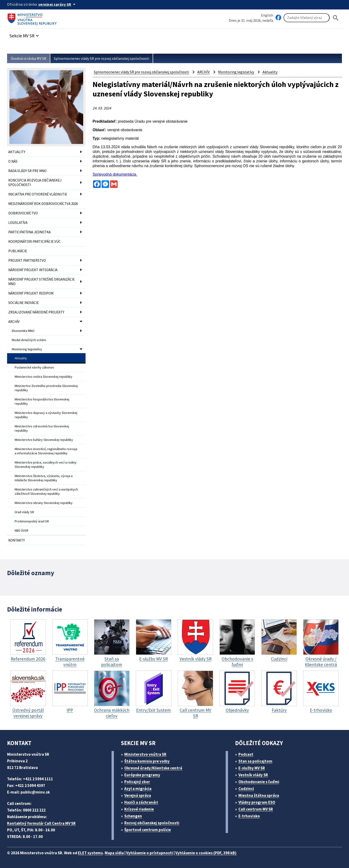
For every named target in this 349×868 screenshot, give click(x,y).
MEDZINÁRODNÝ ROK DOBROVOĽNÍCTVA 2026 (43, 204)
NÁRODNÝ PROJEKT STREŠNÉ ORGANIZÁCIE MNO (41, 282)
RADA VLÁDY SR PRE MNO (27, 171)
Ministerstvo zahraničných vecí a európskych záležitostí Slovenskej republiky (46, 491)
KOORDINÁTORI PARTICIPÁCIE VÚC (34, 241)
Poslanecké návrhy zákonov (34, 367)
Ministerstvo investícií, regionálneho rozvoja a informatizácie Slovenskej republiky (46, 451)
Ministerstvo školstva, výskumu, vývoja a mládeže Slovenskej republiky (44, 478)
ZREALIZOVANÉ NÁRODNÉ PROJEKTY (36, 312)
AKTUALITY (17, 152)
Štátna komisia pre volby (147, 761)
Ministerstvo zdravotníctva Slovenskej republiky (42, 428)
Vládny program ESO (257, 802)
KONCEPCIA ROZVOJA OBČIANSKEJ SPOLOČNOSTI (35, 182)
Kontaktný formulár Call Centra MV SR (41, 823)
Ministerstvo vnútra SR (145, 754)
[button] (25, 34)
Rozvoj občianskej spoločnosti (152, 823)
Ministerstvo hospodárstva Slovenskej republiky (42, 401)
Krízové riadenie (139, 809)
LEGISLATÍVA (18, 223)
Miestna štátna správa (259, 795)
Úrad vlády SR (24, 512)
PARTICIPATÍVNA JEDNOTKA (29, 232)
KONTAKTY (17, 540)
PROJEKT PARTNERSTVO (27, 260)
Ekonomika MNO (23, 331)
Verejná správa (138, 795)
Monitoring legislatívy (27, 349)
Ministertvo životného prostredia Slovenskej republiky (46, 388)
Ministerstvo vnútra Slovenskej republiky (43, 377)
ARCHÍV (14, 322)
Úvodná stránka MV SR (28, 58)
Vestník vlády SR (253, 775)
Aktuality (21, 358)
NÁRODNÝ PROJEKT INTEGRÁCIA (33, 270)
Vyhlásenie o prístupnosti (150, 853)
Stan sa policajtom (255, 761)
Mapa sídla (114, 853)
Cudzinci (246, 789)
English (267, 15)
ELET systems (90, 853)
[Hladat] (336, 18)
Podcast (246, 754)
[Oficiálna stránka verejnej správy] (58, 4)
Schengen (133, 816)
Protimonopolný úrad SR (32, 521)
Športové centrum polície (148, 830)
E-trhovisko (249, 816)
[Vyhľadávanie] (307, 18)
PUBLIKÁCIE (18, 251)
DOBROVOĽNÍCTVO (23, 213)
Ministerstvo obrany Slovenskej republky (44, 503)
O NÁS (13, 161)
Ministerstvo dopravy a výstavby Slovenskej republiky (46, 415)
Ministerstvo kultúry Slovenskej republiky (44, 440)
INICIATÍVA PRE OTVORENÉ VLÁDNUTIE (38, 194)
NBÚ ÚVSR (22, 530)
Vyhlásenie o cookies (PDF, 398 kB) (206, 853)
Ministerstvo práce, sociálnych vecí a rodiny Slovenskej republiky (46, 464)
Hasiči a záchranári (141, 802)
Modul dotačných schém (29, 340)
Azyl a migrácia (138, 789)
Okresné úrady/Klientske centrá (153, 768)
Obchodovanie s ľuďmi (259, 782)
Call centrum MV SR (256, 809)
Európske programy (142, 775)
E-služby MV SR (252, 768)
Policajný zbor (137, 782)
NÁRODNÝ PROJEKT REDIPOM (31, 293)
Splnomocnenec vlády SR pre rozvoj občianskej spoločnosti (101, 58)
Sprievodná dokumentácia (115, 174)
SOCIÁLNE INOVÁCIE (24, 303)
